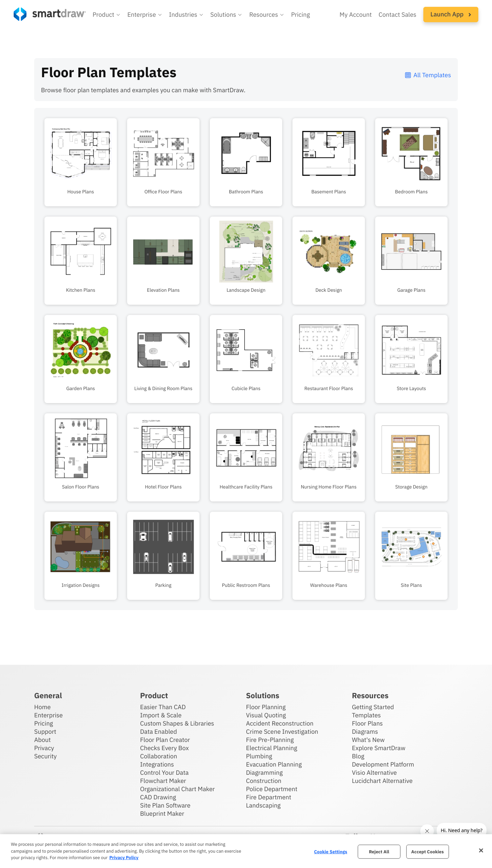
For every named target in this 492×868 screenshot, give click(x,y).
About (43, 740)
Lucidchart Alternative (382, 781)
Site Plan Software (165, 805)
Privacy (44, 748)
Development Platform (383, 764)
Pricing (44, 723)
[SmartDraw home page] (50, 14)
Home (42, 707)
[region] (246, 851)
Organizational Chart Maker (177, 789)
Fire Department (269, 797)
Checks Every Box (165, 748)
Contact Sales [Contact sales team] (398, 15)
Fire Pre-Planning (270, 740)
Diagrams (365, 732)
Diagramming (264, 773)
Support (45, 732)
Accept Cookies (428, 851)
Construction (264, 781)
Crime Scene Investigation (282, 732)
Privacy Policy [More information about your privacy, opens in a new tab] (124, 858)
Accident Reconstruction (280, 723)
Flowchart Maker (163, 781)
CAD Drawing (158, 797)
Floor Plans (367, 723)
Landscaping (263, 805)
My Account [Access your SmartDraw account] (356, 15)
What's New (368, 740)
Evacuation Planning (274, 764)
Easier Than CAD (163, 707)
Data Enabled (159, 732)
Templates (366, 715)
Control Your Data (164, 773)
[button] (107, 15)
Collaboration (159, 756)
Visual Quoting (266, 715)
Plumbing (259, 756)
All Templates (428, 75)
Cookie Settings (331, 851)
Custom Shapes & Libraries (177, 723)
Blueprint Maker (162, 814)
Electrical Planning (272, 748)
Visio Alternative (374, 773)
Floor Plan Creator (165, 740)
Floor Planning (266, 707)
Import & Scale (161, 715)
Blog (358, 756)
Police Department (272, 789)
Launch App (451, 14)
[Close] (481, 850)
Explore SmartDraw (379, 748)
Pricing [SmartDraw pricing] (300, 15)
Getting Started (373, 707)
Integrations (157, 764)
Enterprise (49, 715)
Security (45, 756)
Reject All (379, 851)
